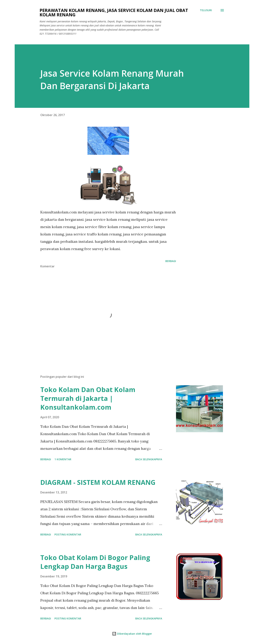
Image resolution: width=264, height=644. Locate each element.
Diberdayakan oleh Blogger (132, 634)
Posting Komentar (68, 534)
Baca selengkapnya (149, 459)
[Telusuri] (206, 10)
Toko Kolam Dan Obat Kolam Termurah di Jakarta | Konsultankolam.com (88, 398)
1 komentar (63, 459)
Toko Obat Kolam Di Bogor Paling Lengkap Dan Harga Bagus (95, 562)
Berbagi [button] (171, 261)
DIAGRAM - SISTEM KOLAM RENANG (98, 482)
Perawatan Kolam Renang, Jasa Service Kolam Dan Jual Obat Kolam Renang (114, 12)
